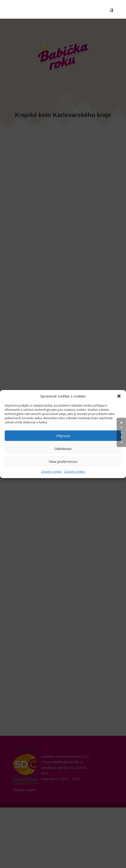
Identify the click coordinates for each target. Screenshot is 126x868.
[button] (119, 396)
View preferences (63, 461)
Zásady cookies (51, 472)
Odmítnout (63, 449)
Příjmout (63, 436)
